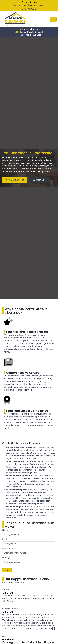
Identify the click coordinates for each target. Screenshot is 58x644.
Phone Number (9, 548)
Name (5, 530)
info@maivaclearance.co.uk (29, 5)
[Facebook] (22, 2)
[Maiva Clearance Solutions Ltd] (15, 19)
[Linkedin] (31, 2)
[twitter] (27, 2)
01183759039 (29, 9)
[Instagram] (35, 2)
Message (6, 557)
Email (5, 539)
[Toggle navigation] (53, 19)
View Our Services (15, 180)
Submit (7, 570)
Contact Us (38, 180)
